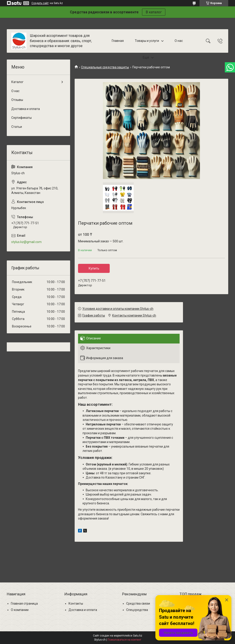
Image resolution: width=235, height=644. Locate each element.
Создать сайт (40, 3)
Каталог (17, 82)
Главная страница (24, 603)
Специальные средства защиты (105, 67)
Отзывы (17, 100)
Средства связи (138, 603)
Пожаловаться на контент (124, 640)
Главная (118, 41)
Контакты (76, 603)
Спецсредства (137, 610)
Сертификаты (21, 118)
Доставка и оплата (26, 109)
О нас (179, 41)
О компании (20, 610)
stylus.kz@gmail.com (26, 242)
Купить (94, 268)
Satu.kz (138, 636)
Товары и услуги (147, 41)
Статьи (17, 127)
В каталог (154, 12)
